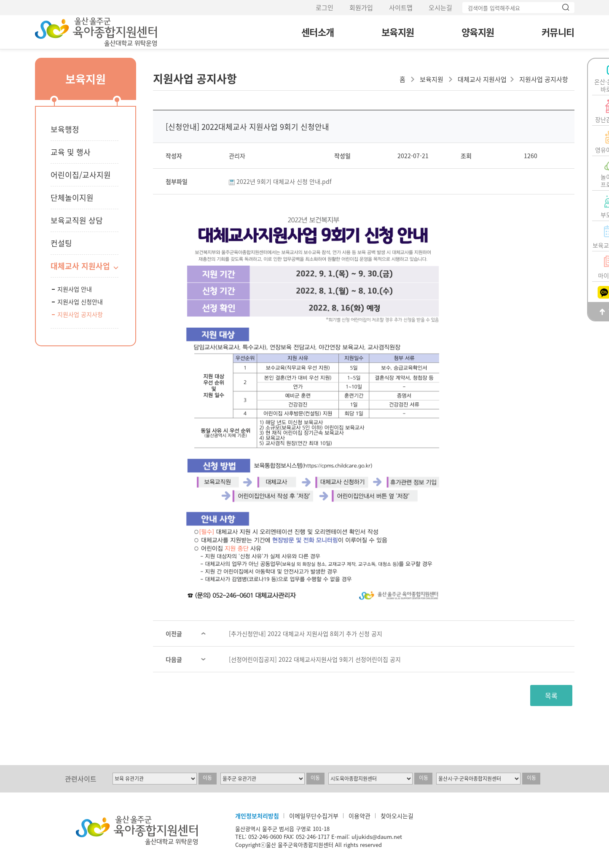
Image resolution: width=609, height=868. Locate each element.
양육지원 (478, 32)
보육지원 (398, 32)
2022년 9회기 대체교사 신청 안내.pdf (284, 181)
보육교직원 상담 (77, 220)
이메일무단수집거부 (314, 816)
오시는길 (440, 8)
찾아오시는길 (397, 816)
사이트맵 (401, 8)
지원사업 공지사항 (80, 314)
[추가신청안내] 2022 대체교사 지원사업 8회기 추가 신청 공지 (306, 633)
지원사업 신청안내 (80, 302)
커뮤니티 (558, 32)
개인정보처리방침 (257, 816)
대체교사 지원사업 (80, 266)
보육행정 (65, 129)
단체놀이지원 (72, 198)
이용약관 (359, 816)
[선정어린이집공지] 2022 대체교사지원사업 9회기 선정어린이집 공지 (315, 659)
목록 (551, 695)
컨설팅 (61, 243)
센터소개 (318, 32)
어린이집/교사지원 (81, 175)
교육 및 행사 (71, 152)
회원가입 (361, 8)
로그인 (325, 8)
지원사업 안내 (75, 289)
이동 (207, 778)
